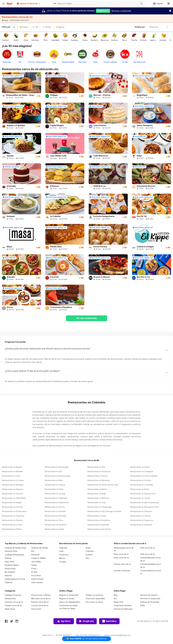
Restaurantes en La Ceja (12, 525)
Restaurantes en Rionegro (13, 485)
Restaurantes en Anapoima (13, 516)
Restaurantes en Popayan (12, 489)
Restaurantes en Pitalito (12, 529)
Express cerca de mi (40, 602)
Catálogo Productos (13, 595)
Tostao (34, 565)
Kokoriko (8, 576)
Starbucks (35, 555)
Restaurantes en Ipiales (54, 529)
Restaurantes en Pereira (98, 476)
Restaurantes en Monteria (98, 498)
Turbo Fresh (36, 609)
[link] (22, 85)
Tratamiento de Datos (123, 606)
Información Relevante (123, 609)
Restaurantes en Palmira (98, 489)
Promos (24, 27)
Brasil (88, 548)
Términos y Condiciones (150, 599)
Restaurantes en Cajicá (140, 467)
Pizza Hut (9, 583)
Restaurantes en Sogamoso (142, 520)
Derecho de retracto (149, 595)
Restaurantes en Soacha (140, 516)
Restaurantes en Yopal (97, 516)
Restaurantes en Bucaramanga (57, 476)
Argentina (63, 548)
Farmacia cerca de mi (14, 602)
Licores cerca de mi (40, 606)
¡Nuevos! (60, 27)
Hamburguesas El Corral (15, 579)
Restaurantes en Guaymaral (99, 472)
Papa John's (10, 562)
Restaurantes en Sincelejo (56, 516)
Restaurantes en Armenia (141, 480)
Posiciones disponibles (95, 599)
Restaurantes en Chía (96, 467)
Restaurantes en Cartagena (142, 472)
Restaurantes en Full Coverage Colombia (104, 511)
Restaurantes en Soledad (55, 511)
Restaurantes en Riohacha (141, 525)
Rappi (5, 20)
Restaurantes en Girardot (12, 507)
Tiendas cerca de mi (13, 606)
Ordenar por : (140, 27)
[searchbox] (98, 4)
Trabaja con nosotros (94, 595)
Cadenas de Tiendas (40, 548)
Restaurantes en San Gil (55, 507)
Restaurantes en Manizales (99, 480)
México (62, 558)
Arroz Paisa (36, 576)
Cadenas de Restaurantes (16, 548)
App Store (64, 621)
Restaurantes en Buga (97, 494)
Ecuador (89, 555)
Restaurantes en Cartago (55, 494)
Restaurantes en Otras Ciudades (144, 476)
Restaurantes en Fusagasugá (99, 507)
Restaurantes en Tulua (54, 520)
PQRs (143, 606)
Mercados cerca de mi (41, 599)
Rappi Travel (10, 609)
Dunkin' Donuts (37, 579)
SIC (115, 599)
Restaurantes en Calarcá (55, 485)
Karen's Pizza (10, 569)
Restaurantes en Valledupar (56, 498)
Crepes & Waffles (39, 558)
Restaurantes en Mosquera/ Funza (144, 507)
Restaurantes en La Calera (13, 480)
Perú (88, 558)
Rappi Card (118, 602)
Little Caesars (37, 583)
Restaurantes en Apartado (98, 525)
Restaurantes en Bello (54, 480)
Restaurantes (10, 599)
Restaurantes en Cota (11, 476)
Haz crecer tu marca (94, 602)
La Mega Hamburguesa (14, 555)
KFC (33, 551)
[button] (29, 4)
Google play (87, 621)
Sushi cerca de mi (121, 558)
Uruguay (63, 562)
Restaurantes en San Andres (99, 529)
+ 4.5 (35, 27)
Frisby (34, 569)
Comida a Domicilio (122, 571)
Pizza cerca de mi (121, 554)
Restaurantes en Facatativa (99, 520)
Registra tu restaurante (69, 595)
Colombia (90, 551)
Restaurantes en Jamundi (12, 494)
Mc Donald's (10, 572)
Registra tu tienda (67, 599)
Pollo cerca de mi (147, 548)
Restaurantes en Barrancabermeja (145, 503)
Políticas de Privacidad (150, 602)
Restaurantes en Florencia (56, 525)
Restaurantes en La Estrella (142, 485)
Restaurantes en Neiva (140, 489)
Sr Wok (34, 572)
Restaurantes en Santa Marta (14, 498)
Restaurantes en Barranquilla (57, 467)
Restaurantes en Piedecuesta (14, 511)
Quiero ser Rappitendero (70, 602)
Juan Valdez (36, 562)
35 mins (47, 27)
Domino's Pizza (11, 551)
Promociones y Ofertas (41, 595)
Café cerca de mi (147, 554)
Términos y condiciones (121, 11)
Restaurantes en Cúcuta (140, 498)
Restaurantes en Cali (53, 472)
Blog (116, 595)
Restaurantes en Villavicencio (57, 503)
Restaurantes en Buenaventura (143, 494)
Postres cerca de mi (122, 564)
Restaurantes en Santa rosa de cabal (103, 485)
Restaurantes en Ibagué (12, 503)
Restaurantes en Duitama (12, 520)
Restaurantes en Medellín (12, 472)
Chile (61, 551)
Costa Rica (64, 555)
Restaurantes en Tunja (97, 503)
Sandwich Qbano (12, 565)
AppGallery (109, 621)
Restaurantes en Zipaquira (141, 511)
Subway (8, 558)
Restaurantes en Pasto (54, 489)
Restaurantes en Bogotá (12, 467)
